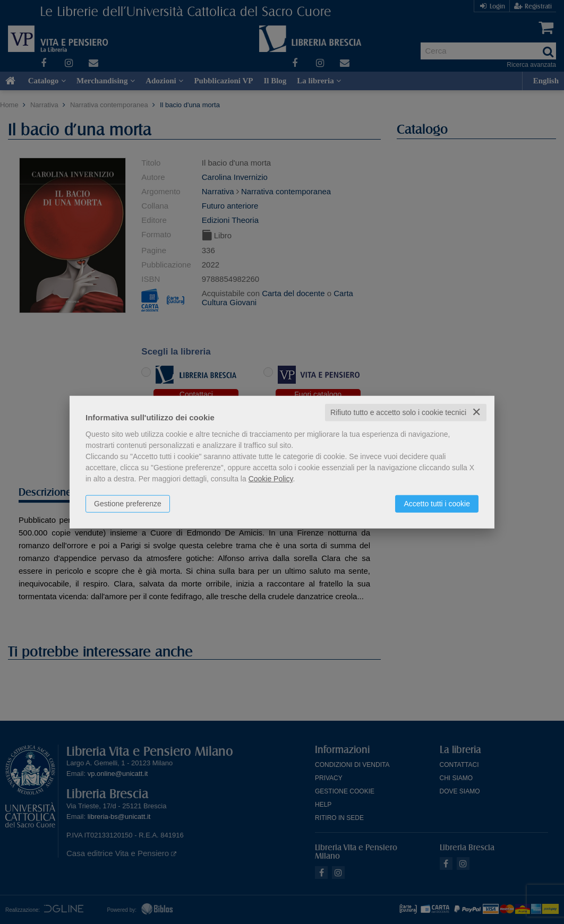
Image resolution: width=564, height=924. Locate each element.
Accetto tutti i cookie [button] (437, 504)
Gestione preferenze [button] (128, 504)
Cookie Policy (271, 479)
